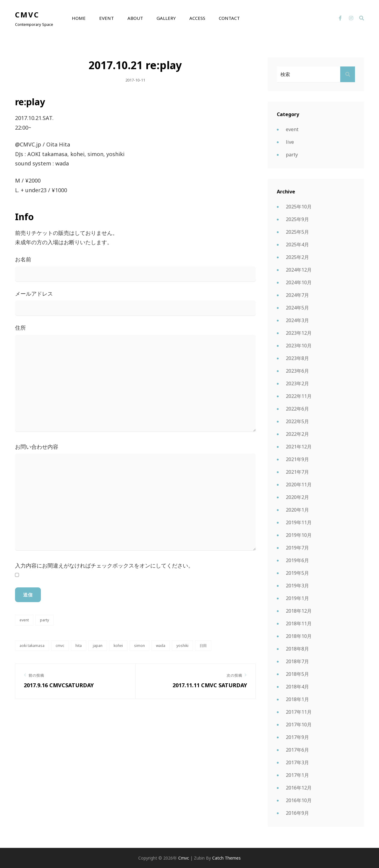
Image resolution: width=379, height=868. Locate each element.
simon (139, 646)
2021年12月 (299, 447)
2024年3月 (297, 320)
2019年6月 (297, 560)
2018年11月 (299, 623)
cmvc (27, 15)
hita (79, 646)
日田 (203, 646)
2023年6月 (297, 371)
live (290, 142)
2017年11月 (299, 712)
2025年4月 (297, 245)
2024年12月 (299, 270)
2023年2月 (297, 383)
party (44, 620)
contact (229, 18)
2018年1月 (297, 699)
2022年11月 (299, 396)
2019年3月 (297, 586)
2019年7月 (297, 548)
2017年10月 (299, 725)
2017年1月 (297, 775)
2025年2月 (297, 257)
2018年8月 (297, 649)
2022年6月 (297, 409)
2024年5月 (297, 308)
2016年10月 (299, 800)
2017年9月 (297, 737)
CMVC (60, 646)
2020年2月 (297, 497)
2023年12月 (299, 333)
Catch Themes (226, 858)
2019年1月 (297, 598)
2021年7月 (297, 472)
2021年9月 (297, 459)
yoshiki (182, 646)
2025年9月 (297, 219)
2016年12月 (299, 788)
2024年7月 (297, 295)
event (107, 18)
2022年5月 (297, 421)
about (135, 18)
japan (98, 646)
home (79, 18)
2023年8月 (297, 358)
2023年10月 (299, 346)
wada (161, 646)
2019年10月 (299, 535)
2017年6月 (297, 750)
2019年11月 (299, 522)
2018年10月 (299, 636)
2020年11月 (299, 485)
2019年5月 (297, 573)
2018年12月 (299, 611)
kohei (118, 646)
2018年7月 (297, 661)
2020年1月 (297, 510)
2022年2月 (297, 434)
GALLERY (166, 18)
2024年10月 (299, 282)
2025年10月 (299, 207)
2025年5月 (297, 232)
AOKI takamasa (32, 646)
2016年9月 (297, 813)
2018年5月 (297, 674)
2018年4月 (297, 687)
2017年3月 (297, 762)
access (197, 18)
